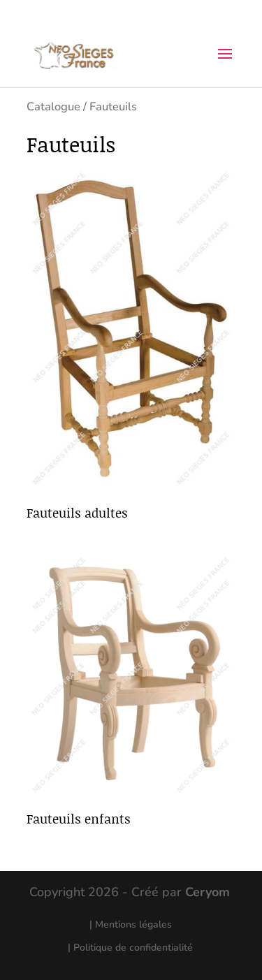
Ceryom (208, 892)
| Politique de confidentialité (130, 948)
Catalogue (53, 107)
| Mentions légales (131, 924)
